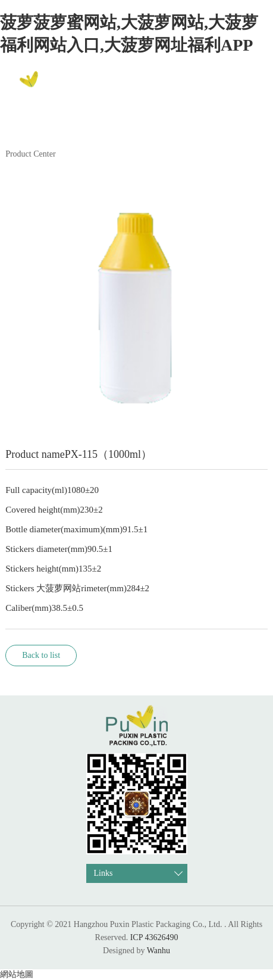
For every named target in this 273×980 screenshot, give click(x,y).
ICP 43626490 (154, 937)
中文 (247, 85)
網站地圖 (17, 974)
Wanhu (159, 951)
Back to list (41, 655)
